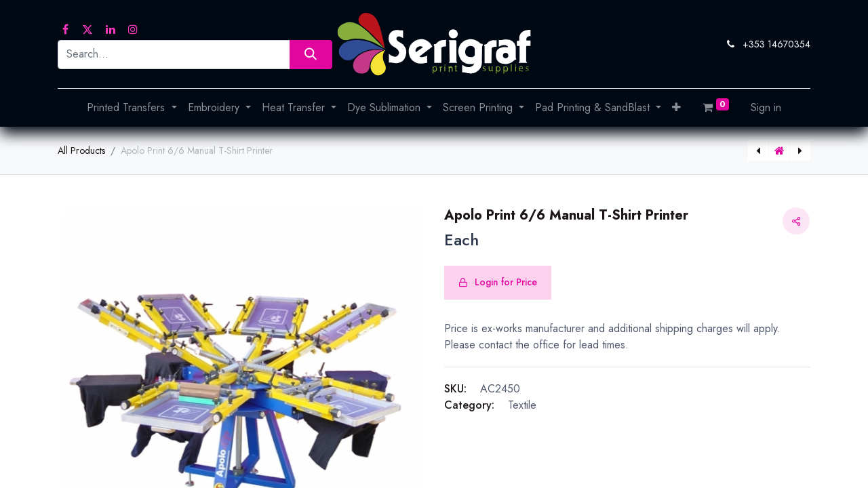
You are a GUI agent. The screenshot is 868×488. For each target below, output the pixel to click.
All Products (81, 150)
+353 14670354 (776, 44)
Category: (469, 405)
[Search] (311, 55)
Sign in (766, 107)
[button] (676, 108)
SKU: (455, 389)
